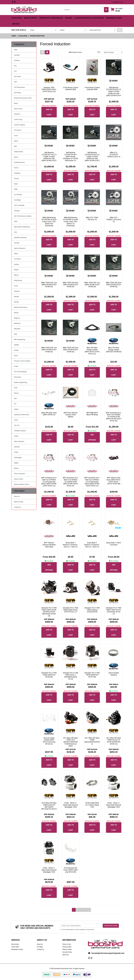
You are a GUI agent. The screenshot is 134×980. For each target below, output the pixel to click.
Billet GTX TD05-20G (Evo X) (92, 219)
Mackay (16, 297)
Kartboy (16, 264)
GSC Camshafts (19, 205)
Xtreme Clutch (19, 479)
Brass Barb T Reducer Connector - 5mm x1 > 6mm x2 (92, 545)
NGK (16, 334)
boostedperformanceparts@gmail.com (108, 953)
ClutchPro (17, 114)
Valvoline (17, 447)
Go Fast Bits (18, 195)
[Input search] (83, 10)
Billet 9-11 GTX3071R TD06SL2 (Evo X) (114, 155)
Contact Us (18, 507)
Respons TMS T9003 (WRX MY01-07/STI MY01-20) (49, 90)
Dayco (16, 141)
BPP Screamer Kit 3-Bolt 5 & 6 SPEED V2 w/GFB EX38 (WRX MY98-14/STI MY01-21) (71, 482)
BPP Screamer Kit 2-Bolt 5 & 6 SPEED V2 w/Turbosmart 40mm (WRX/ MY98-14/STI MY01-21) (49, 482)
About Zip (66, 955)
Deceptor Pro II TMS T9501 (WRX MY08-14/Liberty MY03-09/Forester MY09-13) (49, 612)
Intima (16, 254)
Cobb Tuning (18, 119)
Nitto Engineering (20, 340)
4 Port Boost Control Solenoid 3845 (92, 89)
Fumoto (16, 179)
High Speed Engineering (22, 227)
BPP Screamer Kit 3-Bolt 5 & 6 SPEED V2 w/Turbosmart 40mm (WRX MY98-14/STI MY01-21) (92, 482)
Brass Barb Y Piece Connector (114, 544)
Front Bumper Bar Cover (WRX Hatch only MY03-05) (71, 870)
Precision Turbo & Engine (22, 361)
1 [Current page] (74, 910)
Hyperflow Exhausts (20, 238)
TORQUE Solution (20, 431)
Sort (99, 52)
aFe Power (17, 77)
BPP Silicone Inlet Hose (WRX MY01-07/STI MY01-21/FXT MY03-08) (114, 481)
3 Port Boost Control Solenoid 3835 (71, 89)
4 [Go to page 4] (85, 910)
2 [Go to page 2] (78, 910)
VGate (16, 452)
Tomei (16, 420)
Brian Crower (18, 109)
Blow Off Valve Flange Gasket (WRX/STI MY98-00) (114, 350)
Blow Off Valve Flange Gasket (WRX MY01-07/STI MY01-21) (92, 351)
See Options (92, 437)
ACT (15, 71)
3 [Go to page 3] (81, 910)
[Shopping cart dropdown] (117, 10)
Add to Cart (49, 112)
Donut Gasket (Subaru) (114, 674)
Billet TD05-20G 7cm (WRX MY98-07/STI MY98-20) (49, 350)
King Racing (18, 280)
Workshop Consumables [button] (51, 18)
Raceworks (18, 377)
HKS (15, 232)
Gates (16, 184)
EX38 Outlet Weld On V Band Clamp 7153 (92, 805)
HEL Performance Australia (23, 216)
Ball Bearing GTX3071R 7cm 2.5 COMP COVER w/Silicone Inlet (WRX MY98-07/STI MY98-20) (49, 158)
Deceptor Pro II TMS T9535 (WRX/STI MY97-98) (92, 675)
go (120, 30)
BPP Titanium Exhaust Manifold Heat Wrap (49, 545)
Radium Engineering (21, 382)
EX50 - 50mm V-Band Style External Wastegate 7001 (49, 870)
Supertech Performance (22, 415)
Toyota (16, 436)
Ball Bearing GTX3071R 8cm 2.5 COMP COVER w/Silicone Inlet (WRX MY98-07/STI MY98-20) (92, 158)
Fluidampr (17, 173)
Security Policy (67, 952)
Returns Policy (19, 502)
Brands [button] (69, 18)
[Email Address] (81, 926)
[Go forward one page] (89, 910)
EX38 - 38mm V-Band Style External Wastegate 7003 (71, 805)
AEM (16, 50)
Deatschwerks (18, 152)
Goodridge (17, 200)
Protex (16, 366)
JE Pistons (17, 259)
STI (15, 404)
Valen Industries (19, 441)
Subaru (16, 409)
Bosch (16, 103)
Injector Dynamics (20, 248)
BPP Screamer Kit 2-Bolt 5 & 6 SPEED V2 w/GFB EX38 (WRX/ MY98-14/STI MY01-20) (114, 417)
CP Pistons (18, 130)
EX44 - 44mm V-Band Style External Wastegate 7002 (114, 805)
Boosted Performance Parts (23, 98)
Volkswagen (18, 458)
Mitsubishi (17, 329)
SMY (16, 399)
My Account (15, 944)
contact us (118, 2)
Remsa (16, 393)
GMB (16, 189)
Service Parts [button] (31, 18)
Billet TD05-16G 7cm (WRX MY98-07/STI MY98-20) (49, 285)
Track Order (15, 947)
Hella (16, 221)
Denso (16, 157)
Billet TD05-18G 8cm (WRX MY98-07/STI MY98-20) (114, 285)
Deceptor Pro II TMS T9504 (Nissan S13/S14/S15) (92, 610)
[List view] (47, 52)
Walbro (16, 463)
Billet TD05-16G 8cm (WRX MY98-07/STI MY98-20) (71, 285)
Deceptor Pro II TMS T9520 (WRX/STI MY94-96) (49, 675)
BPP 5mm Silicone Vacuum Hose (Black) (71, 415)
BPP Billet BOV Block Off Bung (92, 414)
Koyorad (17, 291)
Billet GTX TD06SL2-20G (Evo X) (114, 220)
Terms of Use (67, 944)
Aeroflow (17, 55)
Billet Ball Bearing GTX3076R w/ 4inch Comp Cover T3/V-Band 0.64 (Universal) (49, 222)
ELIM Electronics (19, 162)
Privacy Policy (90, 929)
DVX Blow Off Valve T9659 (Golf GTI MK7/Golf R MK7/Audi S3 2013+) (49, 806)
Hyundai (17, 243)
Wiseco (16, 468)
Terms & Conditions (80, 929)
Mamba (16, 302)
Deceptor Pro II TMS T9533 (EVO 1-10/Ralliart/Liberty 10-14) (71, 676)
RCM (16, 388)
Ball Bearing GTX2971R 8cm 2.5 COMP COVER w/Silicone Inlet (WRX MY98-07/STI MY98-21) (114, 93)
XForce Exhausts (19, 474)
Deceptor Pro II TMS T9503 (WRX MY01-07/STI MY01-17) (71, 610)
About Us (17, 496)
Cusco (16, 136)
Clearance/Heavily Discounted (89, 18)
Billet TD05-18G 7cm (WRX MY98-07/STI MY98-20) (92, 285)
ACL (15, 66)
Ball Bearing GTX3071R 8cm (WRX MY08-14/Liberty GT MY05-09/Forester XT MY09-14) (71, 158)
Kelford (16, 270)
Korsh (16, 286)
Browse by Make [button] (114, 18)
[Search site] (106, 10)
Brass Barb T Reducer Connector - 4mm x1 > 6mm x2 (71, 545)
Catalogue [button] (17, 18)
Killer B (16, 275)
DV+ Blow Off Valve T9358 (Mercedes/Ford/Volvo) (92, 741)
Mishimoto (17, 323)
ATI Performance (19, 87)
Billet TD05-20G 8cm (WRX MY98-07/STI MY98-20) (71, 350)
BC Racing (17, 93)
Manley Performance (21, 307)
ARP (15, 82)
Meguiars (17, 318)
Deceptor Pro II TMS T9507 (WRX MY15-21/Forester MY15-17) (114, 611)
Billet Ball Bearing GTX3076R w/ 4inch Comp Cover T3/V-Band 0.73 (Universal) (71, 222)
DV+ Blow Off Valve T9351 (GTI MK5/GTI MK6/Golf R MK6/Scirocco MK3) (71, 742)
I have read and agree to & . (77, 930)
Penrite (16, 350)
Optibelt (16, 345)
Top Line (17, 425)
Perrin (16, 356)
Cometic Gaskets (19, 125)
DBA (15, 146)
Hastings (17, 211)
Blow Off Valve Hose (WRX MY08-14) (49, 414)
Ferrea (16, 168)
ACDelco (17, 60)
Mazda (16, 313)
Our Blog (40, 947)
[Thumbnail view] (42, 52)
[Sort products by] (112, 52)
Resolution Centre (17, 949)
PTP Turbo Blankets (20, 372)
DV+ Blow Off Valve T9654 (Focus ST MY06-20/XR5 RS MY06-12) (114, 741)
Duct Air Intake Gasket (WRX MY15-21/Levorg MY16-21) (49, 741)
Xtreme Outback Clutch (21, 484)
